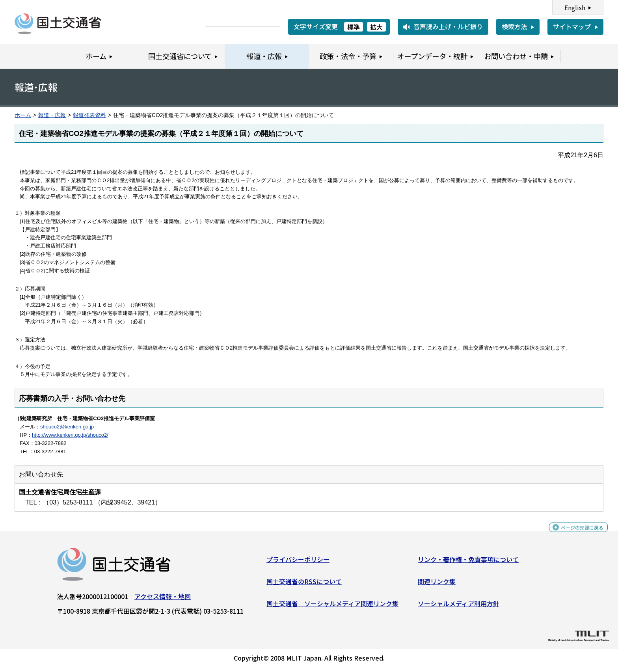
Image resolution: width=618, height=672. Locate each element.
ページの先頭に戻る (576, 534)
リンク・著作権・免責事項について (468, 562)
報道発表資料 (89, 115)
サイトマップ (572, 26)
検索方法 (514, 26)
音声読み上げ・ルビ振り (448, 26)
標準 (354, 27)
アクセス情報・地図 (163, 599)
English (575, 7)
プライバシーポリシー (298, 562)
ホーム (23, 115)
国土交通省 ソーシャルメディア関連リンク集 (332, 606)
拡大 (376, 27)
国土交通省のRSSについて (304, 585)
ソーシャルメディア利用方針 (459, 606)
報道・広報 (52, 115)
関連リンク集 (437, 585)
